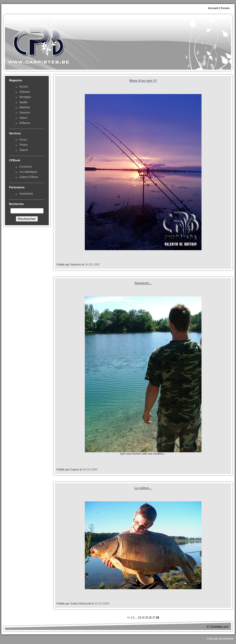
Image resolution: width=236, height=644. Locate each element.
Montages (25, 97)
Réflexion (25, 123)
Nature (23, 118)
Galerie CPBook (29, 177)
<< (129, 618)
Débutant (25, 92)
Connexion (26, 167)
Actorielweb (26, 194)
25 (147, 618)
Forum (225, 8)
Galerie (24, 150)
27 (154, 618)
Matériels (25, 107)
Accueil (213, 8)
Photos (23, 145)
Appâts (23, 102)
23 (139, 618)
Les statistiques (28, 172)
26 (150, 618)
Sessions (25, 113)
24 (143, 618)
